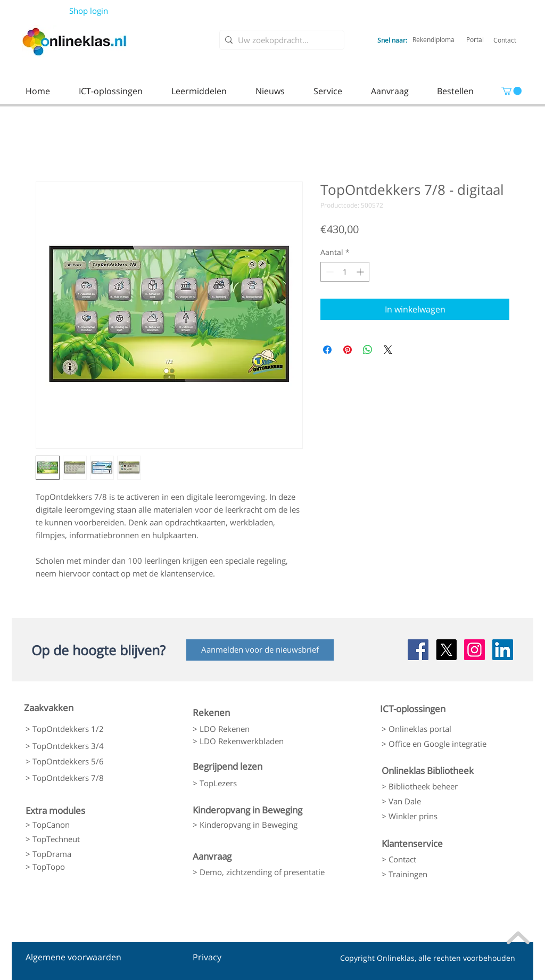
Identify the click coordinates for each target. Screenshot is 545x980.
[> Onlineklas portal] (437, 729)
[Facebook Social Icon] (418, 650)
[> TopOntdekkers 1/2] (81, 729)
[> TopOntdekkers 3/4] (81, 746)
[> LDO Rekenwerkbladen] (249, 742)
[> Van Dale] (437, 801)
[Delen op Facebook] (327, 350)
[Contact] (505, 40)
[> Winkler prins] (437, 816)
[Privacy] (213, 958)
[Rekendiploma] (433, 39)
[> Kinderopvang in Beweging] (255, 825)
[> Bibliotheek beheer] (437, 786)
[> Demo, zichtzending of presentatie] (259, 872)
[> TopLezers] (249, 783)
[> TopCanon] (81, 825)
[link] (511, 91)
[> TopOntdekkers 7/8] (81, 778)
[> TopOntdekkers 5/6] (81, 761)
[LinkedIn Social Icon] (503, 650)
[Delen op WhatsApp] (368, 350)
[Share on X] (388, 350)
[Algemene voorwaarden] (73, 958)
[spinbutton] (345, 272)
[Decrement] (329, 272)
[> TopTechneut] (81, 839)
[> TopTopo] (81, 867)
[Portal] (475, 39)
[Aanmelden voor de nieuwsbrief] (260, 650)
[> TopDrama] (81, 854)
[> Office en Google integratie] (439, 744)
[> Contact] (437, 859)
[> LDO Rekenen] (249, 729)
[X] (446, 650)
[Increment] (361, 272)
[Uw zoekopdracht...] (280, 40)
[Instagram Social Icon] (474, 650)
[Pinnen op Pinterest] (348, 350)
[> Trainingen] (437, 874)
